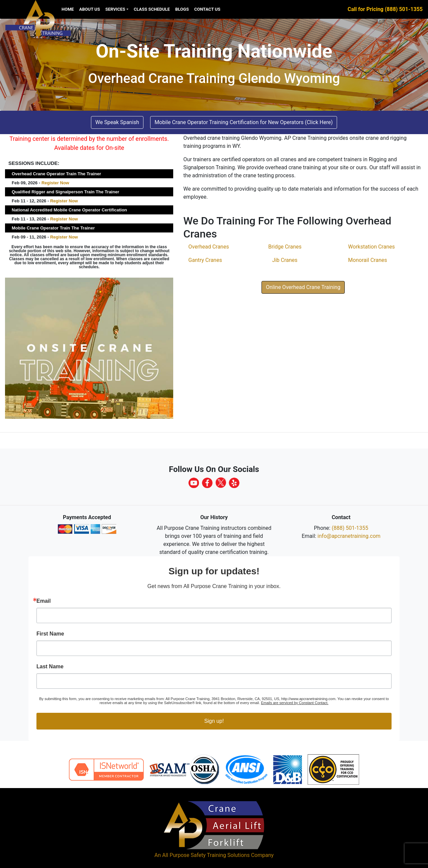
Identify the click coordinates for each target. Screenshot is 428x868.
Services (115, 9)
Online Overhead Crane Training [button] (303, 287)
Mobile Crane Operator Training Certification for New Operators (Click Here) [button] (244, 122)
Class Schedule (152, 9)
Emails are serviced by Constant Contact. (295, 703)
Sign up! (214, 721)
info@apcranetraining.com (349, 536)
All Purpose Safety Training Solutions (206, 855)
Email (44, 601)
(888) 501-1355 (350, 528)
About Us (90, 9)
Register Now (55, 183)
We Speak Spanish (117, 122)
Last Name (50, 667)
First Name (50, 634)
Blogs (182, 9)
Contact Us (207, 9)
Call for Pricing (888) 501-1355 (385, 9)
